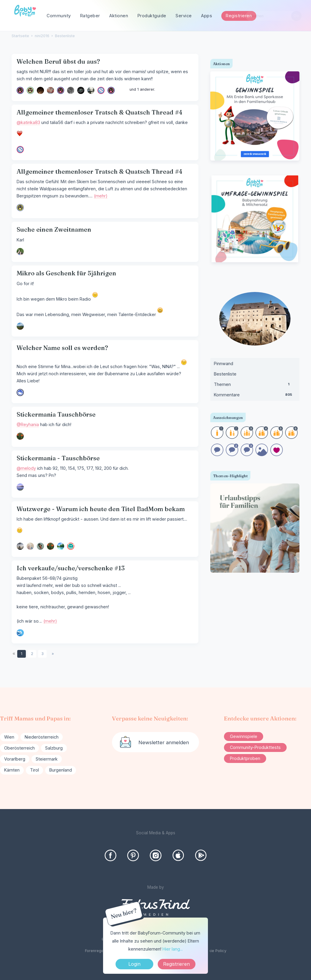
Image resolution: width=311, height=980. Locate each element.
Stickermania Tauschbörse (56, 414)
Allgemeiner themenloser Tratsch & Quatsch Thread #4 (100, 112)
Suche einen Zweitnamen (54, 229)
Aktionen (119, 16)
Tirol (34, 770)
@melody (26, 468)
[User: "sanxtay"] (61, 546)
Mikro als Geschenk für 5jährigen (66, 273)
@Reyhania (28, 424)
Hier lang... (173, 949)
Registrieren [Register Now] (176, 964)
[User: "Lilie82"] (61, 90)
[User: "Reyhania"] (20, 436)
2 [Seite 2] (32, 654)
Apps (207, 16)
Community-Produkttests (255, 747)
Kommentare (255, 396)
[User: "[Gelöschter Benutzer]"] (30, 90)
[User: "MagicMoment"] (71, 546)
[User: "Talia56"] (101, 90)
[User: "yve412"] (50, 90)
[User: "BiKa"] (30, 546)
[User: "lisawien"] (20, 90)
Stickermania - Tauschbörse (58, 458)
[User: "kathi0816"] (111, 90)
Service (184, 16)
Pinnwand (224, 363)
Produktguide (152, 16)
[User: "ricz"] (20, 546)
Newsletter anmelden (164, 742)
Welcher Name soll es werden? (62, 348)
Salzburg (54, 748)
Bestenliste (225, 374)
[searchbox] (274, 16)
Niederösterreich (42, 737)
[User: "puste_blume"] (20, 392)
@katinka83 (28, 122)
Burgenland (61, 770)
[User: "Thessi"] (20, 252)
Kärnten (12, 770)
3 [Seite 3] (42, 654)
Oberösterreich (19, 748)
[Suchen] (296, 16)
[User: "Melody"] (20, 487)
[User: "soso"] (20, 633)
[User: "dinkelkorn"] (91, 90)
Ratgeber (90, 16)
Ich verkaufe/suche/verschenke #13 (71, 568)
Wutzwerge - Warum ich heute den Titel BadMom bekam (101, 509)
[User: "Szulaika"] (81, 90)
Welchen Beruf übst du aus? (58, 61)
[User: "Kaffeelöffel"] (20, 208)
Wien (9, 737)
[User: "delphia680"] (40, 90)
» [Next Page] (53, 654)
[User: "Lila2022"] (20, 326)
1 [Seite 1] (22, 654)
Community (59, 16)
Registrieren (239, 16)
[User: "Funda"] (40, 546)
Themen (255, 386)
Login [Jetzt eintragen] (134, 964)
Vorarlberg (15, 759)
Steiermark (47, 759)
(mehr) (101, 196)
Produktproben (245, 758)
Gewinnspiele (244, 736)
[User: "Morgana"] (71, 90)
